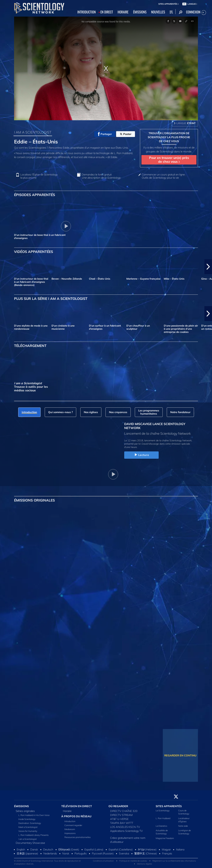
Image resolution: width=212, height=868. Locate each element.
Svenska (124, 853)
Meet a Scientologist (28, 827)
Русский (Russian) (103, 853)
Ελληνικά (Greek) (69, 849)
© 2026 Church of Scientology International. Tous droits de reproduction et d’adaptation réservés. (47, 862)
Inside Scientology (27, 819)
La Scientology (163, 810)
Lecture (141, 455)
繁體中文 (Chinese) (146, 853)
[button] (208, 267)
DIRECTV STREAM (121, 815)
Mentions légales (145, 864)
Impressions (70, 833)
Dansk (34, 849)
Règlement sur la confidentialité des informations (174, 861)
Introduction (70, 821)
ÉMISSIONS (140, 12)
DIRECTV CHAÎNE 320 (124, 811)
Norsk (66, 853)
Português (81, 853)
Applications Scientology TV (126, 831)
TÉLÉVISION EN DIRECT (77, 806)
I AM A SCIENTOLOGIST (33, 132)
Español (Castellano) (121, 849)
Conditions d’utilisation (103, 861)
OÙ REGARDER (118, 806)
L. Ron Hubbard (163, 818)
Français (167, 853)
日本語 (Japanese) (27, 853)
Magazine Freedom (165, 838)
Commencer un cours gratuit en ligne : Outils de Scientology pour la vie (164, 176)
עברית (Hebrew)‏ (147, 849)
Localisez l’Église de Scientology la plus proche (39, 176)
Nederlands (50, 853)
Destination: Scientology (30, 823)
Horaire (67, 811)
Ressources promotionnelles (78, 837)
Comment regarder (73, 825)
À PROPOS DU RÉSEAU (76, 816)
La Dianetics (161, 826)
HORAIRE (123, 12)
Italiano (180, 849)
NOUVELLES (158, 12)
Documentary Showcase (30, 843)
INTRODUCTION (87, 12)
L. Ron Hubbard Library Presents (33, 835)
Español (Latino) (94, 849)
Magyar (166, 849)
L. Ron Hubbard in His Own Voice (34, 815)
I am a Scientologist (27, 839)
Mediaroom (70, 829)
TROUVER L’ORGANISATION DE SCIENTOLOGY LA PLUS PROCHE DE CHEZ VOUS (169, 137)
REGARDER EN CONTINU (180, 755)
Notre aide (183, 826)
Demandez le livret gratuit (101, 176)
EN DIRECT (107, 12)
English (21, 849)
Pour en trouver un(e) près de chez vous (169, 160)
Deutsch (48, 849)
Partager (105, 134)
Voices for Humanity (28, 831)
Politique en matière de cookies (133, 861)
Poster (126, 134)
